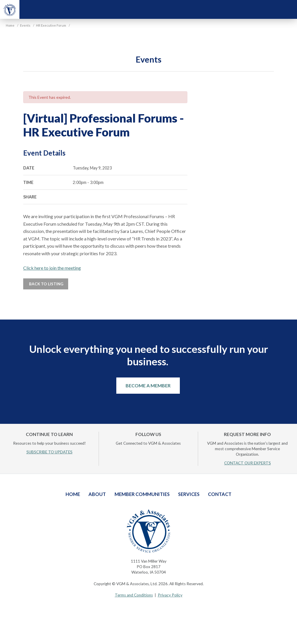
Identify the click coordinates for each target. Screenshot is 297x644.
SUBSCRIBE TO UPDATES (49, 452)
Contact (220, 494)
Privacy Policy (170, 595)
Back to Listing (46, 284)
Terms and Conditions (134, 595)
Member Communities (142, 494)
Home (73, 494)
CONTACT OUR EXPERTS (248, 463)
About (97, 494)
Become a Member (148, 385)
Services (189, 494)
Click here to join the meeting (52, 268)
